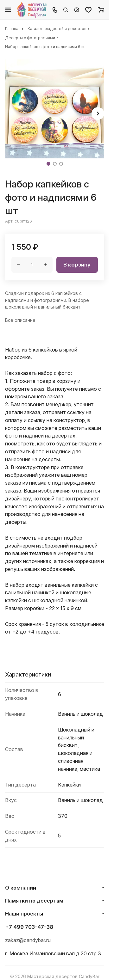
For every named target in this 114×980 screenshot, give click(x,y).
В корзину (77, 265)
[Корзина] (101, 10)
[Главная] (32, 10)
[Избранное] (88, 10)
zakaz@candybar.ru (28, 940)
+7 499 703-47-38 (29, 927)
